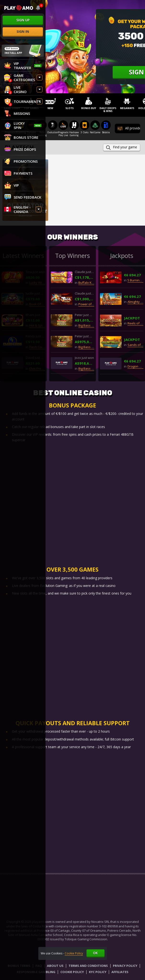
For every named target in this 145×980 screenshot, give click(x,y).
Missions (17, 113)
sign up (23, 20)
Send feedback (23, 197)
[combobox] (38, 8)
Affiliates (120, 972)
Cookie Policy (72, 972)
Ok (95, 953)
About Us (55, 966)
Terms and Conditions (88, 966)
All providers (129, 128)
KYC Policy (98, 972)
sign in (23, 31)
